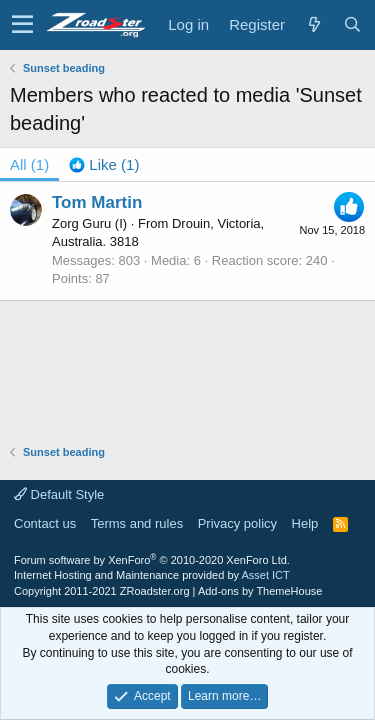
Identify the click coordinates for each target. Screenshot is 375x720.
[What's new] (314, 24)
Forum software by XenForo (152, 560)
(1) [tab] (29, 164)
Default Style (59, 494)
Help (305, 523)
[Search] (352, 24)
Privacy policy (237, 523)
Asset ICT (265, 575)
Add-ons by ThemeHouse (260, 591)
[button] (22, 25)
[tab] (104, 164)
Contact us (45, 523)
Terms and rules (137, 523)
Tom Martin (97, 202)
